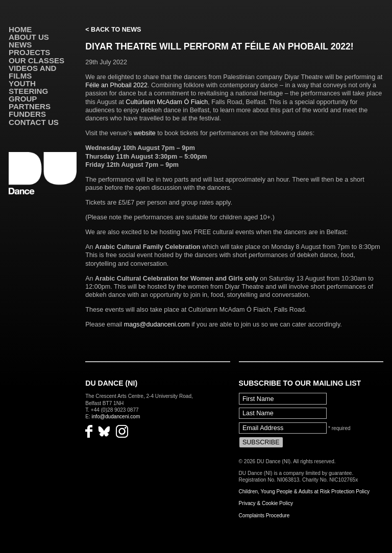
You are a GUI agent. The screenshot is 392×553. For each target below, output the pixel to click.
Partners (30, 106)
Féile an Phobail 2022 (116, 85)
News (20, 45)
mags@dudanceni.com (157, 324)
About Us (29, 37)
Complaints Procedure (264, 516)
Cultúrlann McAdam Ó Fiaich (167, 102)
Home (20, 29)
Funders (27, 114)
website (145, 133)
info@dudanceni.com (116, 417)
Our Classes (36, 60)
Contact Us (34, 122)
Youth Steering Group (28, 91)
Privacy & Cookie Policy (266, 503)
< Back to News (113, 30)
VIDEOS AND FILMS (32, 72)
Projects (29, 52)
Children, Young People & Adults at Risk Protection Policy (304, 492)
